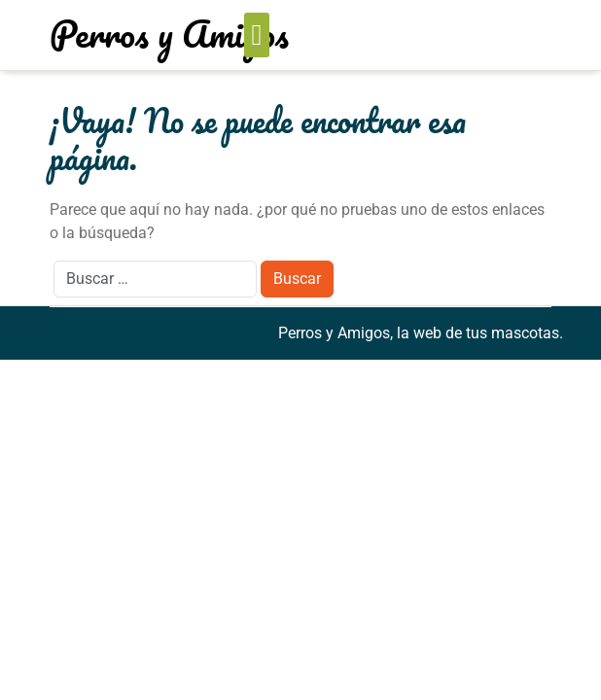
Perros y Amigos (169, 33)
